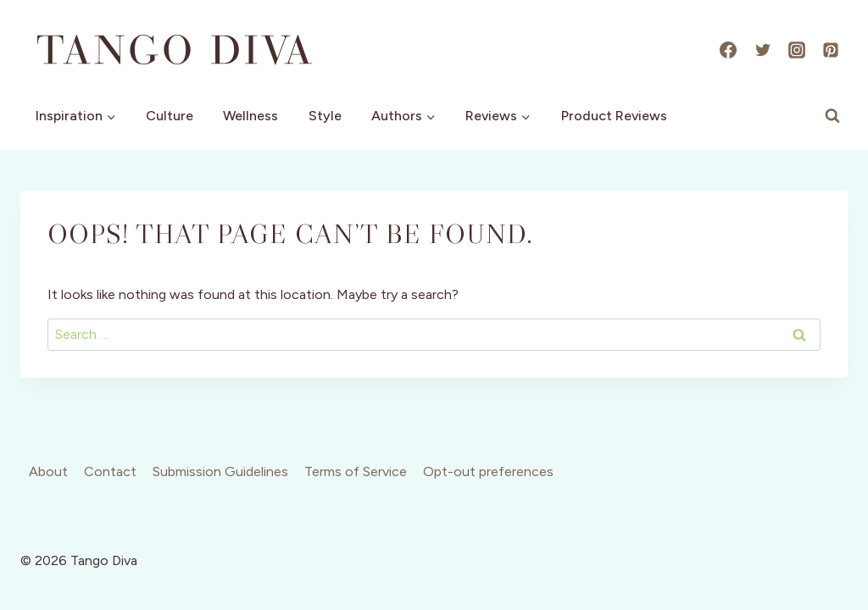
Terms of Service (356, 471)
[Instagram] (797, 50)
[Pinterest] (831, 50)
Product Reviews (614, 116)
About (48, 471)
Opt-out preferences (488, 471)
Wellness (250, 116)
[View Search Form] (832, 116)
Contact (110, 471)
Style (325, 116)
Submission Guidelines (220, 471)
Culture (170, 116)
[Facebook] (728, 50)
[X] (763, 50)
